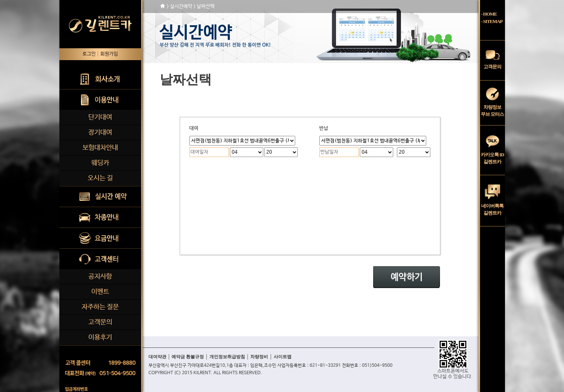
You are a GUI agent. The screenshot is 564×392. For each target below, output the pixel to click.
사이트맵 (283, 357)
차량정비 (259, 357)
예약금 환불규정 (188, 357)
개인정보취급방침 (227, 357)
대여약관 (157, 357)
